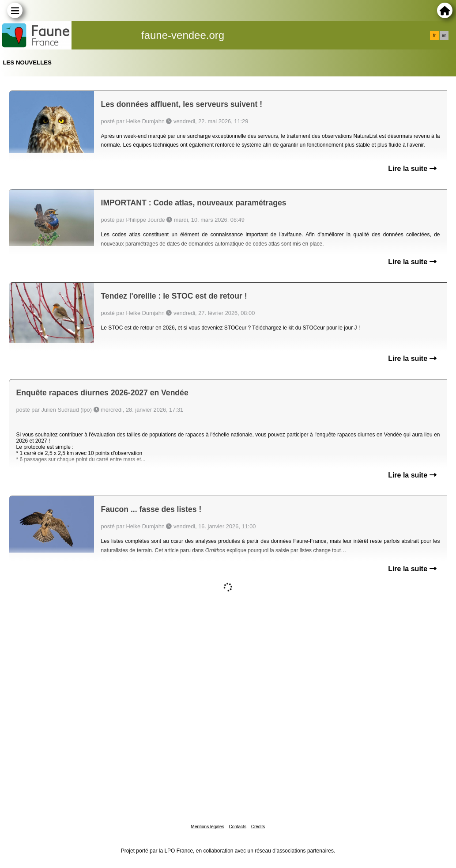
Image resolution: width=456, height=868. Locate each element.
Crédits (258, 827)
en (444, 35)
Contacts (237, 827)
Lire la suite (412, 169)
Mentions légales (208, 827)
